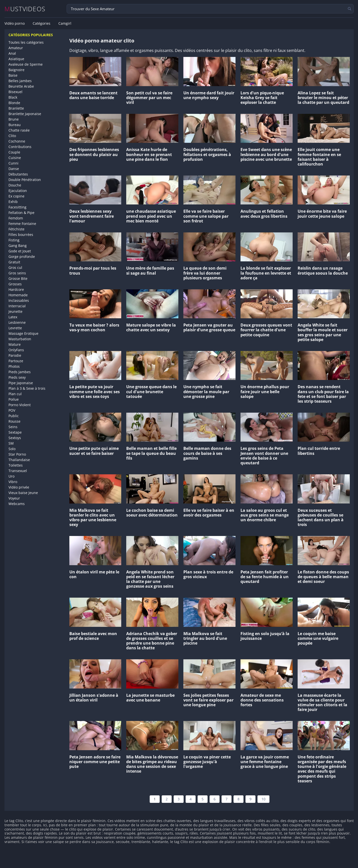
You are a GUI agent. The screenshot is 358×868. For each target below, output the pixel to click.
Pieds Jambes (20, 372)
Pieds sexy (17, 377)
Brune (14, 119)
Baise (13, 75)
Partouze (16, 361)
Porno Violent (20, 405)
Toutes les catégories (26, 42)
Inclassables (19, 300)
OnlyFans (16, 350)
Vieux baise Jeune (23, 493)
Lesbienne (17, 322)
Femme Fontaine (22, 224)
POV (12, 410)
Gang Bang (18, 246)
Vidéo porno (15, 23)
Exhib (13, 202)
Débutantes (18, 174)
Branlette (16, 108)
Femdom (16, 218)
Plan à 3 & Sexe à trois (27, 388)
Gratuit (14, 262)
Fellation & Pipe (21, 213)
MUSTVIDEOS (25, 9)
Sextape (15, 432)
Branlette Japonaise (25, 114)
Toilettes (16, 465)
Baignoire (16, 70)
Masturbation (20, 339)
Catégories (42, 23)
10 (263, 799)
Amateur (16, 48)
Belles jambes (20, 81)
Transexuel (18, 471)
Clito (12, 136)
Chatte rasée (19, 130)
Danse (14, 169)
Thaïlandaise (19, 460)
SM (11, 443)
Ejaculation (18, 191)
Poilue (14, 399)
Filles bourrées (21, 235)
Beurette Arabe (21, 86)
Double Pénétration (25, 180)
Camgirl (65, 23)
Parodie (15, 355)
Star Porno (17, 454)
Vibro (13, 482)
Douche (15, 185)
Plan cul (15, 394)
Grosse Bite (18, 278)
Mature (15, 344)
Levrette (15, 328)
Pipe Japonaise (21, 383)
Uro (11, 476)
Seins (13, 427)
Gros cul (15, 267)
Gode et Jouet (20, 251)
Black (13, 97)
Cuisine (15, 158)
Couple (14, 152)
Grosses (15, 284)
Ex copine (16, 196)
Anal (12, 53)
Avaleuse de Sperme (26, 64)
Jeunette (15, 311)
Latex (13, 317)
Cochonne (17, 141)
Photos (14, 366)
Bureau (15, 125)
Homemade (18, 295)
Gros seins (17, 273)
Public (14, 416)
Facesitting (17, 207)
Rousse (14, 421)
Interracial (17, 306)
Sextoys (15, 438)
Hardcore (16, 289)
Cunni (13, 163)
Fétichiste (16, 229)
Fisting (14, 240)
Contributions (20, 147)
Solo (12, 449)
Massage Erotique (23, 333)
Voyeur (14, 498)
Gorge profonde (22, 257)
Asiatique (16, 59)
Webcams (17, 504)
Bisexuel (15, 92)
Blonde (14, 103)
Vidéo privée (19, 487)
